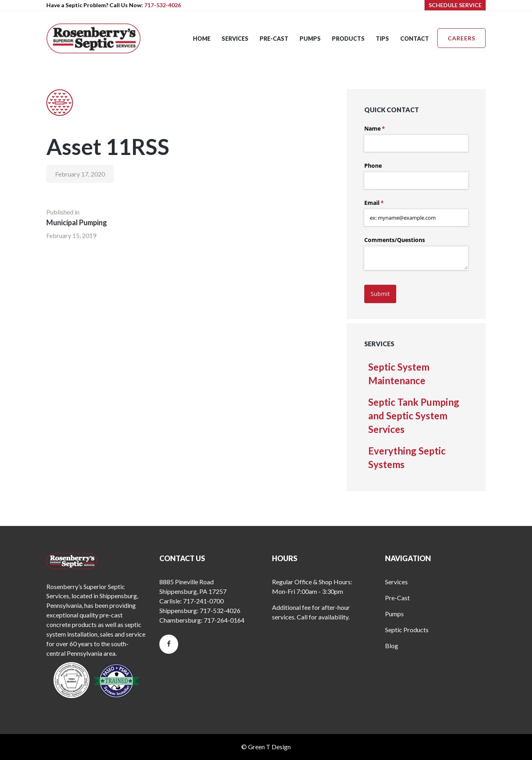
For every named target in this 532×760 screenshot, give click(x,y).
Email (386, 203)
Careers (462, 38)
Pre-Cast (397, 598)
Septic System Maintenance (399, 374)
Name (386, 129)
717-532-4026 (163, 5)
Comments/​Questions (395, 240)
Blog (392, 646)
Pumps (394, 614)
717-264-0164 (224, 620)
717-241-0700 (203, 601)
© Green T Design (266, 747)
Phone (373, 166)
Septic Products (407, 630)
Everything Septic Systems (407, 457)
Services (396, 582)
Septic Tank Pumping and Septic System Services (414, 416)
